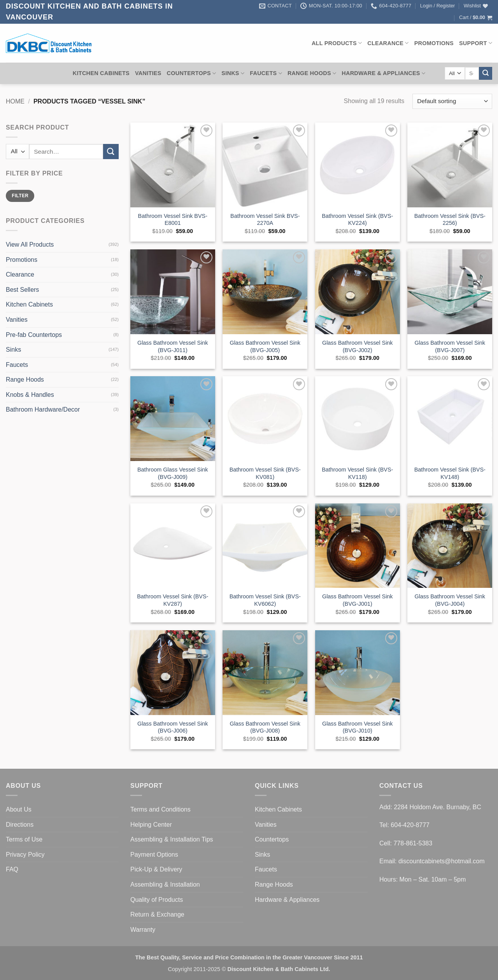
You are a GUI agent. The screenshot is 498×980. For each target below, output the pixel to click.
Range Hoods (312, 73)
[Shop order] (452, 101)
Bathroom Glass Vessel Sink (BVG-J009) (173, 473)
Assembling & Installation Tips (172, 839)
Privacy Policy (25, 855)
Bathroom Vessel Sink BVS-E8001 (173, 220)
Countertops (192, 73)
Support (476, 43)
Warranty (143, 930)
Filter (20, 196)
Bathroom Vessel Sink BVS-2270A (265, 220)
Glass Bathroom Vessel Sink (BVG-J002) (358, 346)
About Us (19, 809)
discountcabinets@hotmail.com (442, 861)
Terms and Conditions (160, 809)
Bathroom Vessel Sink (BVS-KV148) (450, 473)
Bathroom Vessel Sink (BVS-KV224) (357, 220)
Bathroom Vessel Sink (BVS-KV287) (173, 600)
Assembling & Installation (165, 884)
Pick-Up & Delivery (156, 869)
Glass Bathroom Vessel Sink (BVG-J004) (450, 600)
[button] (438, 6)
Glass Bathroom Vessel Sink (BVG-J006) (173, 727)
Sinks (233, 73)
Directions (20, 825)
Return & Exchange (157, 914)
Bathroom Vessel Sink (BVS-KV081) (265, 473)
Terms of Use (24, 839)
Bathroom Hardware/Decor (43, 409)
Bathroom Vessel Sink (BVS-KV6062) (265, 600)
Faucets (266, 73)
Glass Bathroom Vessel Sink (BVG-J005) (265, 346)
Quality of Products (157, 900)
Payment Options (154, 855)
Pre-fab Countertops (34, 335)
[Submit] (486, 74)
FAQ (12, 869)
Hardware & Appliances (383, 73)
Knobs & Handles (30, 395)
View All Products (30, 245)
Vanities (148, 73)
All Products (337, 43)
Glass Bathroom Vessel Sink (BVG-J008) (265, 727)
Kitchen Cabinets (101, 73)
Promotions (434, 43)
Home (15, 101)
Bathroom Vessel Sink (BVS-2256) (450, 220)
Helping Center (151, 825)
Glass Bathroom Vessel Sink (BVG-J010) (358, 727)
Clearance (388, 43)
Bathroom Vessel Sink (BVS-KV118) (357, 473)
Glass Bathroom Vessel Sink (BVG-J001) (358, 600)
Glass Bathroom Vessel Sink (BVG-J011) (173, 346)
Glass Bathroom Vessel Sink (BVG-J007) (450, 346)
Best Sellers (22, 290)
